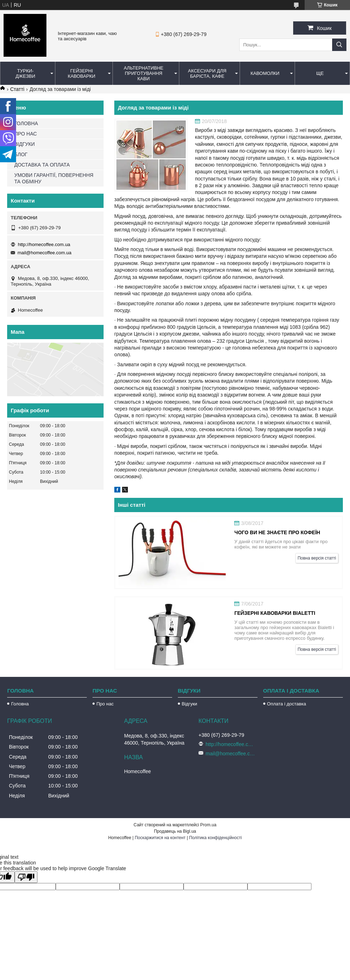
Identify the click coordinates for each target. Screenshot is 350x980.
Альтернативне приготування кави (143, 73)
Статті (17, 89)
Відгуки (189, 704)
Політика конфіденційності (215, 838)
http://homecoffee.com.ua (44, 244)
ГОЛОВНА (26, 123)
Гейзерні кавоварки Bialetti (275, 613)
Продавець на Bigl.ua (175, 831)
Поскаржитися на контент (160, 838)
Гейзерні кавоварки (82, 73)
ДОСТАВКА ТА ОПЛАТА (42, 165)
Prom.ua (208, 825)
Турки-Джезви (26, 73)
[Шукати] (339, 45)
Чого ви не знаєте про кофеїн (277, 532)
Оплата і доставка (287, 704)
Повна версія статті (317, 558)
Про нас (105, 704)
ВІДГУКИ (24, 144)
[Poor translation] (26, 877)
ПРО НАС (26, 134)
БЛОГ (21, 154)
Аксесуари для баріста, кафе (207, 73)
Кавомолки (265, 73)
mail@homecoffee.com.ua (44, 253)
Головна (20, 704)
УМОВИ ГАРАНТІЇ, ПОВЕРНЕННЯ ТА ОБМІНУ (54, 178)
